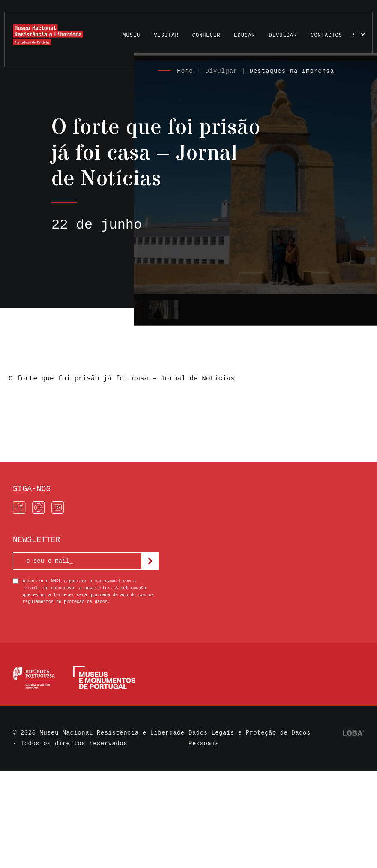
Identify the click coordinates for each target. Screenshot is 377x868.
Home (185, 71)
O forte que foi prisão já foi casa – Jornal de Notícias (122, 379)
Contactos (326, 36)
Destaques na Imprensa (292, 71)
